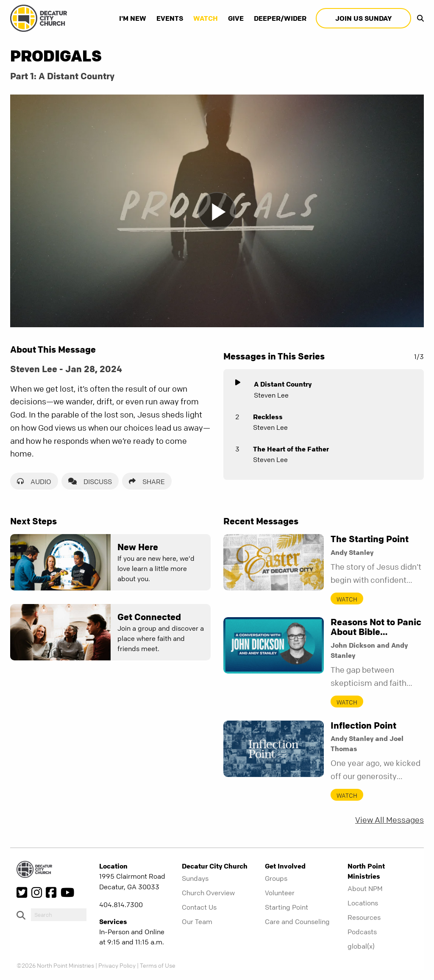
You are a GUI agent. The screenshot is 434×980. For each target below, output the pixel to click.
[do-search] (59, 915)
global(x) (361, 946)
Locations (363, 903)
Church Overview (208, 893)
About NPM (365, 888)
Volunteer (280, 893)
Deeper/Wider (280, 18)
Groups (276, 878)
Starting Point (287, 907)
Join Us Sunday (363, 18)
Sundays (195, 878)
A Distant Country (283, 384)
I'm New (133, 18)
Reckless (268, 417)
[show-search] (418, 18)
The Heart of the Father (291, 449)
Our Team (197, 922)
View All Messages (389, 820)
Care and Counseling (297, 922)
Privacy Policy (117, 965)
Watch (206, 18)
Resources (364, 917)
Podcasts (362, 932)
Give (236, 18)
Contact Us (199, 907)
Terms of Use (158, 965)
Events (170, 18)
